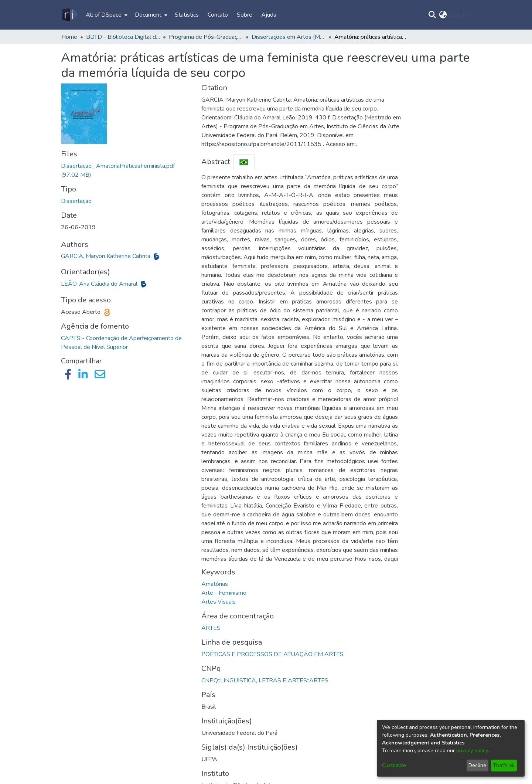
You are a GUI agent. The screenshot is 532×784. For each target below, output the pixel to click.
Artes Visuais (219, 602)
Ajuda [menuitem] (269, 15)
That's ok (504, 765)
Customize (394, 765)
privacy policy (472, 751)
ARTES (211, 628)
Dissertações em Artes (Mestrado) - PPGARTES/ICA (289, 37)
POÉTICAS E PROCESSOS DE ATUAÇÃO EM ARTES (272, 654)
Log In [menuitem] (458, 15)
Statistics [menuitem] (187, 15)
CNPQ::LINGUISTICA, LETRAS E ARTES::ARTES (265, 681)
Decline (477, 765)
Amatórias (215, 584)
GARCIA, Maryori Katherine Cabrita (106, 256)
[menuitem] (106, 15)
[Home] (70, 15)
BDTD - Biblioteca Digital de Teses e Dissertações (123, 37)
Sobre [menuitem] (245, 15)
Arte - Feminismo (224, 593)
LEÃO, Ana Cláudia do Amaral (100, 284)
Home (69, 37)
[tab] (244, 162)
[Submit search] (432, 15)
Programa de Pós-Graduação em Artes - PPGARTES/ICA (206, 37)
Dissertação (76, 201)
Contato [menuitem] (218, 15)
